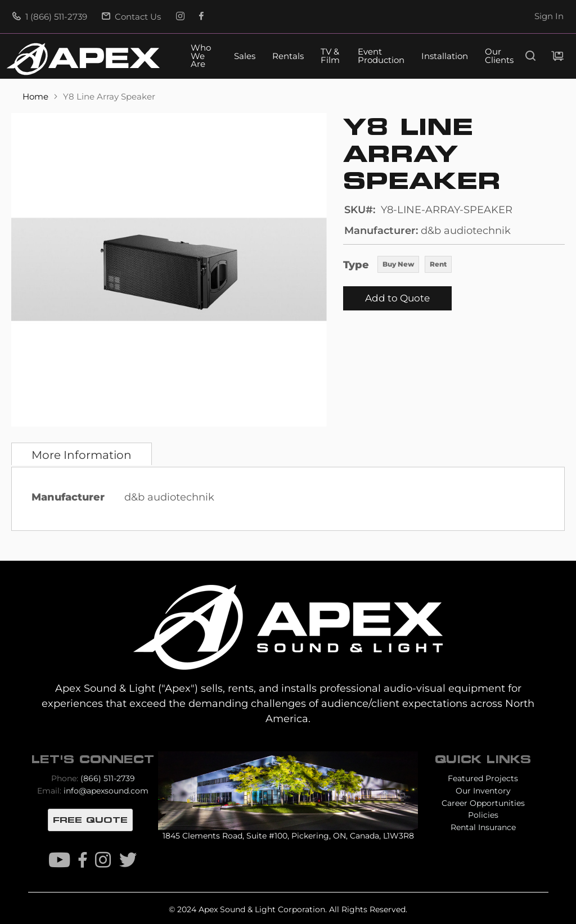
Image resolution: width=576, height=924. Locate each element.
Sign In (549, 16)
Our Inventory (483, 791)
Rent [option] (438, 264)
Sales (245, 57)
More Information (82, 455)
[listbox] (415, 265)
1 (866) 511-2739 (50, 17)
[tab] (82, 454)
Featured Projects (483, 778)
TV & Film (330, 56)
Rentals (288, 57)
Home (37, 96)
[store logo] (83, 59)
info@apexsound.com (106, 791)
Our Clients (499, 56)
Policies (483, 815)
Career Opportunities (483, 803)
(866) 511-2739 (108, 778)
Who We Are (201, 57)
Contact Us (131, 17)
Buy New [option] (398, 264)
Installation (445, 57)
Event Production (381, 56)
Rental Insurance (483, 827)
